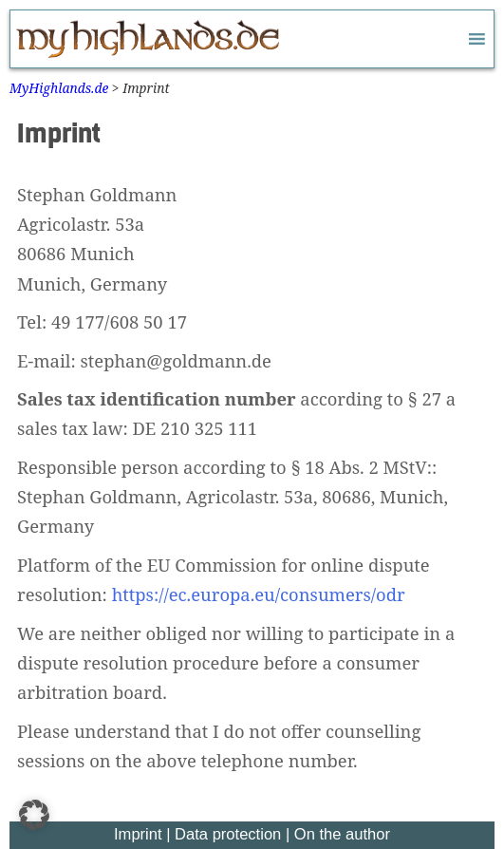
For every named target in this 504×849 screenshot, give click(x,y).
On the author (342, 834)
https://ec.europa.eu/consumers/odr (259, 594)
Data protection (228, 834)
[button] (34, 815)
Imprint (138, 834)
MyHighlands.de (59, 88)
